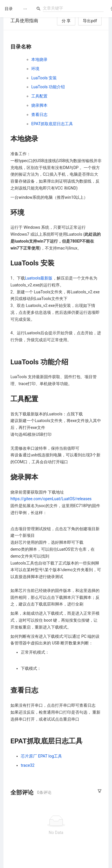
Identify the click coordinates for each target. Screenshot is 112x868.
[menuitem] (25, 9)
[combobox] (73, 8)
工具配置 (39, 96)
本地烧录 (39, 59)
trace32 (28, 765)
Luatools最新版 (39, 278)
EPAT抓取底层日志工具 (52, 124)
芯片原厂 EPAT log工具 (41, 756)
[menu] (25, 9)
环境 (35, 69)
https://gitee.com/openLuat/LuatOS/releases (51, 499)
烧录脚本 (39, 105)
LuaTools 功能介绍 (48, 87)
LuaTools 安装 (44, 78)
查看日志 (39, 115)
